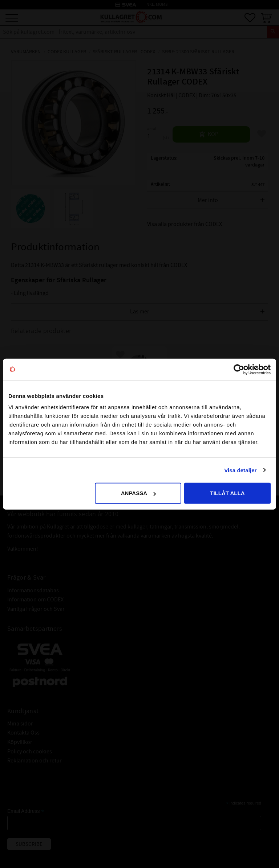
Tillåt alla (227, 493)
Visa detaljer (240, 470)
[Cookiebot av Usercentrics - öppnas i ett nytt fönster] (239, 369)
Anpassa (138, 493)
